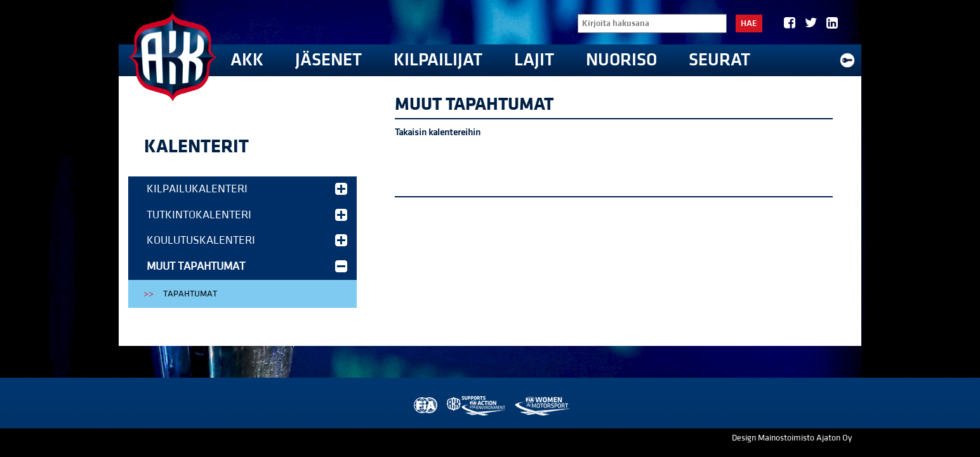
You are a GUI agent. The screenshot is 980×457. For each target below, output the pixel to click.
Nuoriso (621, 60)
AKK (247, 60)
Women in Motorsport (542, 406)
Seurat (719, 60)
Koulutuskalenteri (247, 240)
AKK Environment (477, 406)
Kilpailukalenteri (247, 189)
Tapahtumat (190, 294)
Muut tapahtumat (247, 266)
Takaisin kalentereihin (438, 132)
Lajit (534, 60)
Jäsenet (328, 60)
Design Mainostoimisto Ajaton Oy (792, 438)
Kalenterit (196, 147)
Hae (749, 23)
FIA (424, 406)
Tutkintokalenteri (247, 215)
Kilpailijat (438, 60)
